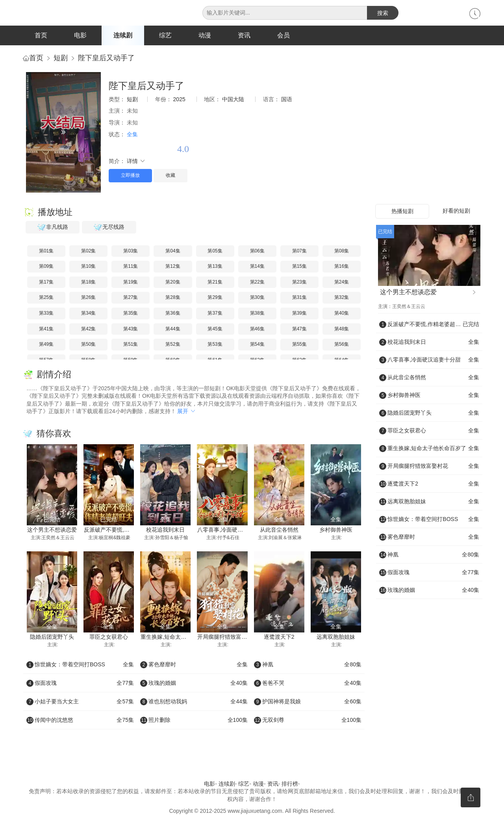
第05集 (215, 251)
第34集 (88, 313)
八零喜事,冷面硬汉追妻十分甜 (234, 530)
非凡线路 (53, 228)
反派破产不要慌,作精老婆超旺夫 (123, 530)
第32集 (342, 298)
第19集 (131, 282)
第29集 (215, 298)
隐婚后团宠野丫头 (52, 638)
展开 (187, 412)
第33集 (46, 313)
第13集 (215, 267)
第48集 (342, 329)
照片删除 (194, 720)
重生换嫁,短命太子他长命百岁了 (180, 638)
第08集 (342, 251)
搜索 (383, 13)
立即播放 (130, 176)
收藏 (170, 176)
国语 (287, 100)
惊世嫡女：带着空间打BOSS (80, 665)
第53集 (215, 345)
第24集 (342, 282)
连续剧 (123, 35)
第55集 (299, 345)
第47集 (299, 329)
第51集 (131, 345)
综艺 (165, 35)
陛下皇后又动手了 (106, 58)
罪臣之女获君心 (109, 638)
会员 (283, 35)
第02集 (88, 251)
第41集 (46, 329)
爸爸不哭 (308, 683)
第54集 (257, 345)
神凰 (308, 665)
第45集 (215, 329)
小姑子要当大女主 (80, 702)
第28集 (173, 298)
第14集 (257, 267)
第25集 (46, 298)
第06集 (257, 251)
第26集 (88, 298)
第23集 (299, 282)
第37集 (215, 313)
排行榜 (290, 784)
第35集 (131, 313)
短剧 (61, 58)
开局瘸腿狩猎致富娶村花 (228, 638)
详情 (136, 161)
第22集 (257, 282)
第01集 (46, 251)
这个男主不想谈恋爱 (52, 530)
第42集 (88, 329)
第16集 (342, 267)
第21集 (215, 282)
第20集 (173, 282)
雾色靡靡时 (194, 665)
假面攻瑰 (80, 683)
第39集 (299, 313)
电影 (80, 35)
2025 (179, 100)
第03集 (131, 251)
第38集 (257, 313)
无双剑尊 (308, 720)
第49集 (46, 345)
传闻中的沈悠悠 (80, 720)
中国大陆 (233, 100)
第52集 (173, 345)
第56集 (342, 345)
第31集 (299, 298)
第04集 (173, 251)
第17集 (46, 282)
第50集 (88, 345)
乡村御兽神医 (336, 530)
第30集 (257, 298)
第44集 (173, 329)
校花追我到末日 (165, 530)
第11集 (131, 267)
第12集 (173, 267)
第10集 (88, 267)
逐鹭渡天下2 (279, 638)
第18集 (88, 282)
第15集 (299, 267)
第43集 (131, 329)
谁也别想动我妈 (194, 702)
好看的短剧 (456, 211)
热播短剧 (402, 211)
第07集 (299, 251)
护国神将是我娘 (308, 702)
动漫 (205, 35)
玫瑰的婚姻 (194, 683)
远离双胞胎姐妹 (336, 638)
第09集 (46, 267)
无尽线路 (109, 228)
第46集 (257, 329)
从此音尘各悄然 (279, 530)
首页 (41, 35)
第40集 (342, 313)
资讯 (244, 35)
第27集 (131, 298)
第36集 (173, 313)
